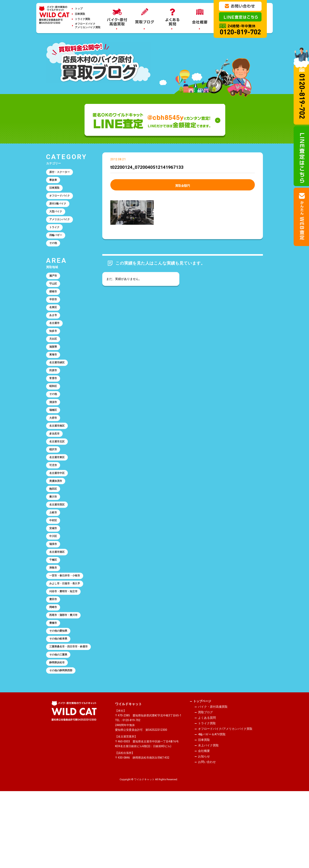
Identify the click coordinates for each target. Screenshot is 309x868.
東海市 (54, 377)
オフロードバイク (61, 200)
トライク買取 (83, 19)
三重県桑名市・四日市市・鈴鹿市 (69, 711)
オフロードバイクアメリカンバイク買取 (88, 26)
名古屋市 (56, 341)
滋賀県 (54, 368)
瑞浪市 (54, 592)
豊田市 (54, 655)
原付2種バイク (59, 209)
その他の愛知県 (60, 691)
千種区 (54, 610)
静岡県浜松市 (59, 731)
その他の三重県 (60, 722)
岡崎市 (54, 664)
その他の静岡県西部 (63, 740)
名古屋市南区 (59, 457)
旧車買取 (80, 14)
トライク (56, 235)
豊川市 (54, 538)
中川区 (54, 583)
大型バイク (57, 217)
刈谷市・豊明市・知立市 (66, 646)
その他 (54, 253)
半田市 (54, 314)
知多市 (54, 350)
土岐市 (54, 556)
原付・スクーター (61, 173)
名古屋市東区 (59, 493)
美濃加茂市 (57, 520)
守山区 (54, 296)
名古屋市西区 (59, 547)
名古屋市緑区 (59, 386)
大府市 (54, 448)
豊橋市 (54, 682)
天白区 (54, 359)
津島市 (54, 619)
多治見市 (56, 466)
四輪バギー (57, 244)
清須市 (54, 431)
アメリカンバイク (61, 227)
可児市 (54, 502)
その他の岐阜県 (60, 699)
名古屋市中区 (59, 511)
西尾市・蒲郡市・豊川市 (66, 673)
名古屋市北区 (59, 475)
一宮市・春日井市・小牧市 (67, 628)
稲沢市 (54, 484)
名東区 (54, 323)
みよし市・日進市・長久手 (67, 637)
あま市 (54, 332)
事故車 (54, 182)
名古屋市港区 (59, 601)
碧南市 (54, 305)
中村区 (54, 565)
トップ (79, 9)
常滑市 (54, 404)
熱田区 (54, 529)
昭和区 (54, 413)
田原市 (54, 395)
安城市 (54, 574)
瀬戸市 (54, 287)
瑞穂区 (54, 439)
